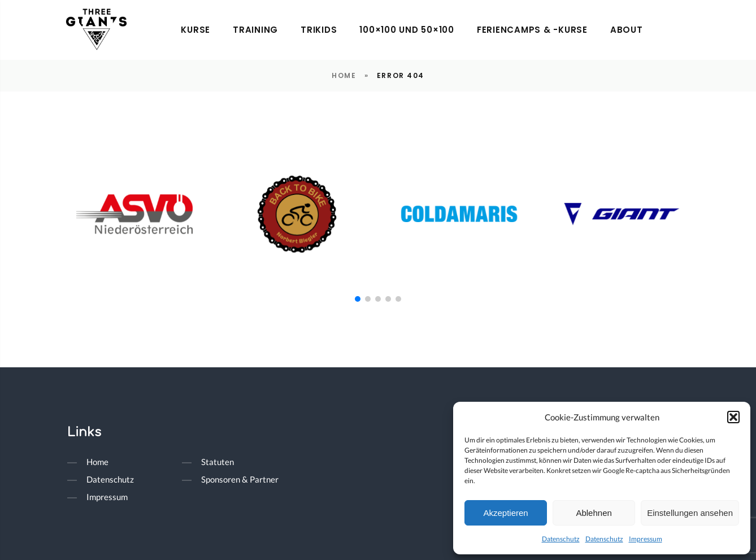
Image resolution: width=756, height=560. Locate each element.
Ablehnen (594, 513)
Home (344, 75)
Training (255, 30)
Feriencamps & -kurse (532, 30)
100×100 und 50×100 (407, 30)
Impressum (646, 539)
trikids (319, 30)
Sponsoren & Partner (240, 479)
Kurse (195, 30)
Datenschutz (561, 539)
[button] (733, 417)
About (627, 30)
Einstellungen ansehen (690, 513)
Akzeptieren (505, 513)
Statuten (218, 462)
